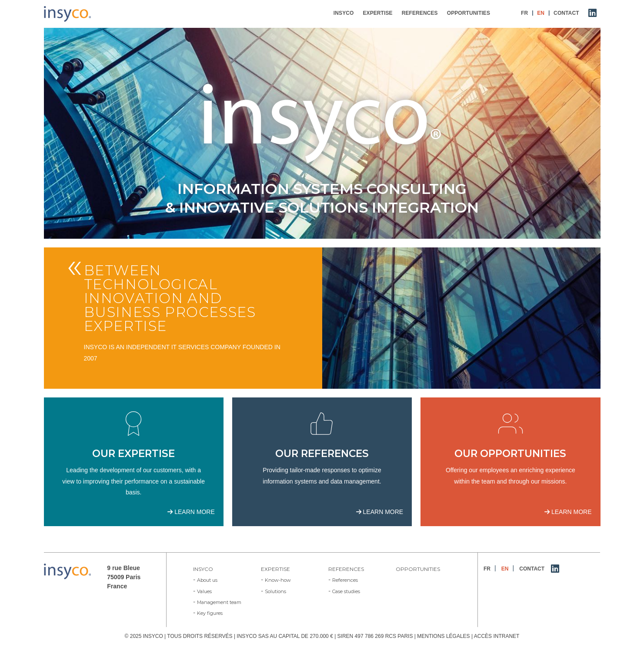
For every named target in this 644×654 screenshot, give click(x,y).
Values (204, 591)
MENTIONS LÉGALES (443, 636)
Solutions (275, 591)
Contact (532, 569)
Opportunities (418, 569)
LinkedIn (555, 571)
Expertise (275, 569)
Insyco (203, 569)
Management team (219, 602)
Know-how (278, 580)
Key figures (210, 613)
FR (487, 569)
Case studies (346, 591)
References (346, 569)
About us (207, 580)
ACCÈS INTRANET (497, 636)
